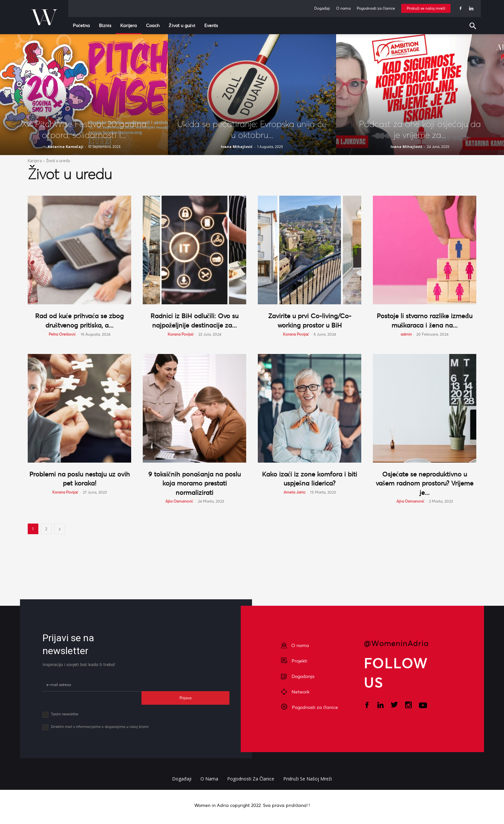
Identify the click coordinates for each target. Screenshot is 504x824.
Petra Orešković (62, 334)
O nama (343, 8)
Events (211, 25)
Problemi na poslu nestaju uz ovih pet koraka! (79, 479)
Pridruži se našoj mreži (426, 8)
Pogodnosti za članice (376, 8)
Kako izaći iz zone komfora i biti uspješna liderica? (310, 479)
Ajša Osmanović (179, 501)
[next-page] (60, 529)
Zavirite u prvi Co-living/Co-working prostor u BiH (310, 320)
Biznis (105, 25)
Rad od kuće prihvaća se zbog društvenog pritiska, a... (79, 320)
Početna (81, 25)
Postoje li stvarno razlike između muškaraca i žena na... (425, 320)
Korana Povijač (181, 334)
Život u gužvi (182, 25)
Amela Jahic (295, 492)
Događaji (322, 8)
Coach (153, 25)
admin (406, 334)
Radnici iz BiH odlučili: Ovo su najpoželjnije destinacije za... (194, 320)
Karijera (129, 25)
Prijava (185, 698)
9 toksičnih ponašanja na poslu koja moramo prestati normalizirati (194, 483)
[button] (474, 27)
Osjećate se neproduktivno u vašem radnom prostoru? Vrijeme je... (425, 483)
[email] (92, 685)
